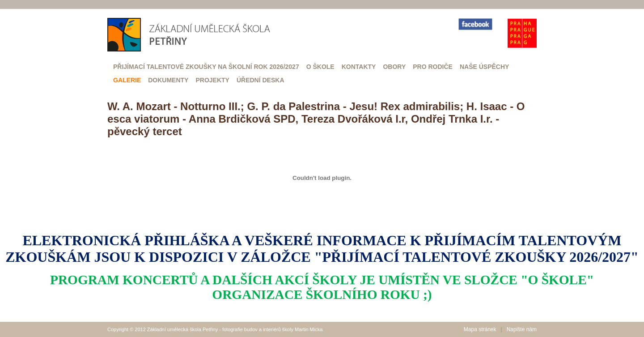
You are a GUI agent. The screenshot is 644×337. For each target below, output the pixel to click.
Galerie (127, 80)
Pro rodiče (433, 67)
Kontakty (359, 67)
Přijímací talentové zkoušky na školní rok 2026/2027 (206, 67)
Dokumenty (168, 80)
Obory (394, 67)
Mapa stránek (480, 329)
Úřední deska (261, 80)
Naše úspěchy (484, 67)
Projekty (212, 80)
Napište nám (522, 329)
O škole (320, 67)
